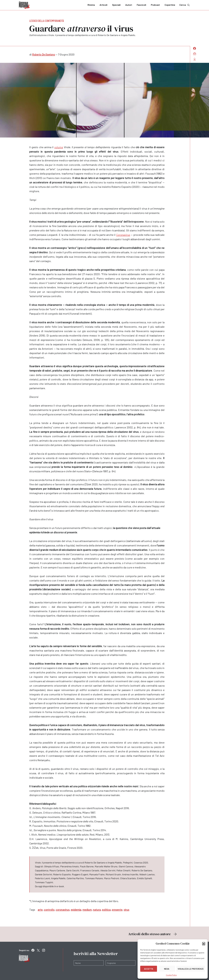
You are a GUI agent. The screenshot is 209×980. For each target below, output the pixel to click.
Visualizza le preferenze (191, 969)
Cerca (185, 5)
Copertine (170, 5)
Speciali (116, 5)
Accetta (149, 969)
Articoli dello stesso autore (153, 934)
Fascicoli (141, 5)
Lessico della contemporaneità (47, 21)
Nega (167, 969)
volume (59, 147)
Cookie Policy (171, 975)
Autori (129, 5)
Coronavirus (123, 235)
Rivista (91, 5)
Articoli (103, 5)
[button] (204, 944)
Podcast (155, 5)
